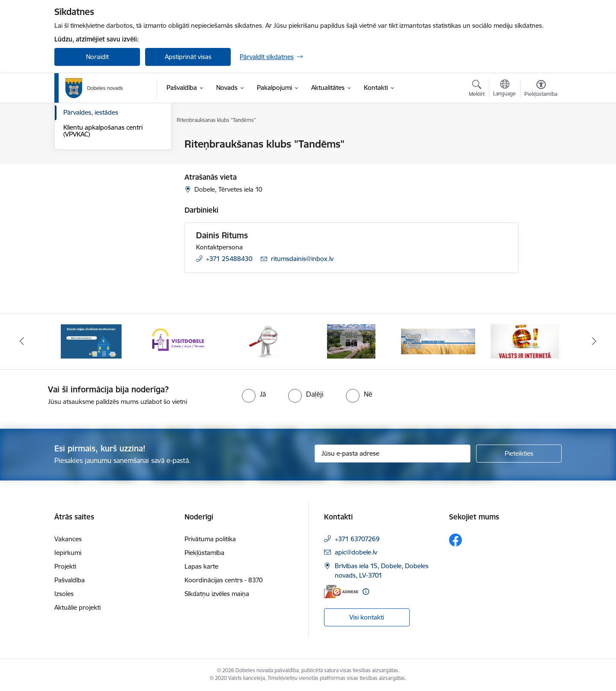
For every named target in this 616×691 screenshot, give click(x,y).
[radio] (254, 394)
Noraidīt (97, 57)
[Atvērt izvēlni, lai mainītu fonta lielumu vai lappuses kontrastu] (541, 89)
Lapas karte (201, 566)
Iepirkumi (68, 553)
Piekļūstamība (204, 553)
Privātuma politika (210, 539)
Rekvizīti (75, 159)
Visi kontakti (367, 617)
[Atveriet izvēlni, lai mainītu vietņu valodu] (504, 89)
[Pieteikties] (519, 454)
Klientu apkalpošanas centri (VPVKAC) (103, 222)
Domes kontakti (86, 144)
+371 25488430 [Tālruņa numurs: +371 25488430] (229, 259)
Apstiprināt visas (188, 57)
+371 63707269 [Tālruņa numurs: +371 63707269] (357, 539)
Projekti (65, 566)
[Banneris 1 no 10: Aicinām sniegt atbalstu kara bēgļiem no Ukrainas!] (91, 341)
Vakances (68, 539)
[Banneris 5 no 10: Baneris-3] (438, 341)
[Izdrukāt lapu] (541, 141)
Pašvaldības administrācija (101, 174)
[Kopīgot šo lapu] (541, 162)
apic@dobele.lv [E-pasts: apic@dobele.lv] (356, 552)
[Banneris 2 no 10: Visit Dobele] (178, 341)
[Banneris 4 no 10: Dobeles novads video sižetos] (351, 341)
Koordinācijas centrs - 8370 (224, 580)
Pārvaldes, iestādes (91, 204)
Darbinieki (78, 189)
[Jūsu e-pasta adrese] (393, 454)
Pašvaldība (70, 580)
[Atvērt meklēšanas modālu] (477, 89)
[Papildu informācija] (366, 592)
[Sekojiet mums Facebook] (455, 540)
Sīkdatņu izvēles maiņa (217, 594)
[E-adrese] (341, 592)
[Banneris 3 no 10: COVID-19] (265, 341)
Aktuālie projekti (77, 607)
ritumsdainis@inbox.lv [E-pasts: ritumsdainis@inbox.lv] (302, 259)
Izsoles (64, 594)
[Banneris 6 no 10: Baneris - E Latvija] (525, 341)
